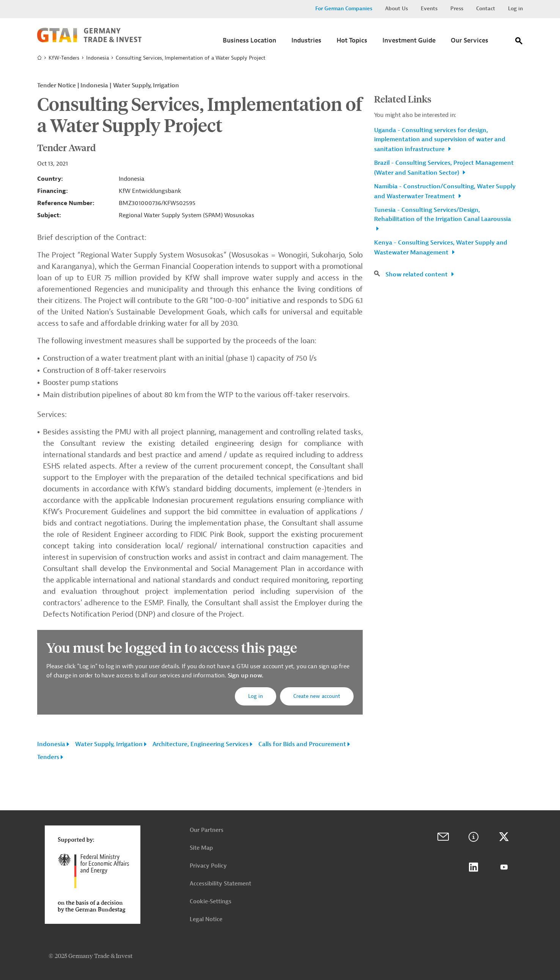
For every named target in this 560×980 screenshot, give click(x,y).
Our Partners (207, 830)
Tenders (48, 757)
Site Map (201, 848)
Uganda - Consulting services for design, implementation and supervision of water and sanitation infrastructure (440, 140)
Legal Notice (206, 919)
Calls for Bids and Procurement (302, 744)
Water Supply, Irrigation (109, 744)
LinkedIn (473, 867)
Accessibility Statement (220, 884)
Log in (515, 9)
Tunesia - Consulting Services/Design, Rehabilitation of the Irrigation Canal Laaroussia (443, 215)
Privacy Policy (208, 866)
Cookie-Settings (211, 902)
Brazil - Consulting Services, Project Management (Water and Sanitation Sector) (444, 168)
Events (429, 9)
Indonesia (98, 58)
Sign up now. (245, 675)
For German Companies (344, 9)
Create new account (317, 696)
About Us (396, 9)
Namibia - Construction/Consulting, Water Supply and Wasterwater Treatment (445, 191)
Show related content (417, 275)
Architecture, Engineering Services (201, 744)
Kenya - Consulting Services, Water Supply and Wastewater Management (441, 248)
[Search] (519, 42)
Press (457, 9)
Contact (486, 9)
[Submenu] (249, 43)
